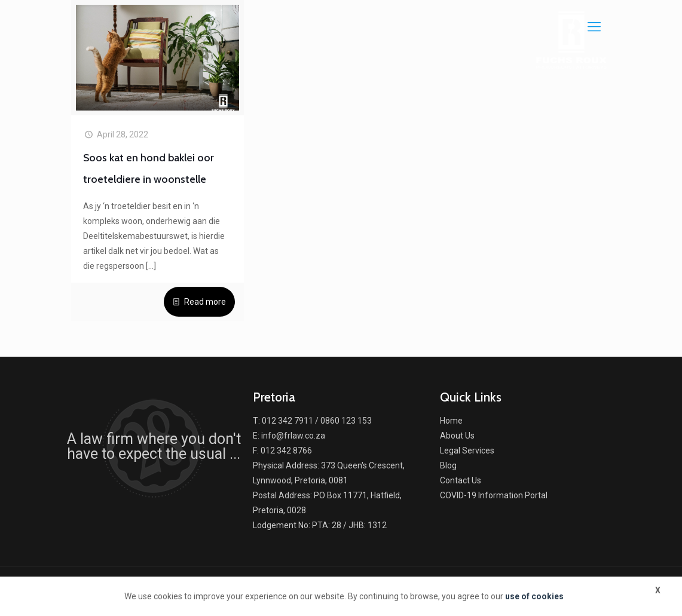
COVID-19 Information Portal (494, 495)
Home (451, 421)
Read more (205, 302)
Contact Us (461, 480)
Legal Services (467, 450)
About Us (457, 436)
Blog (448, 465)
